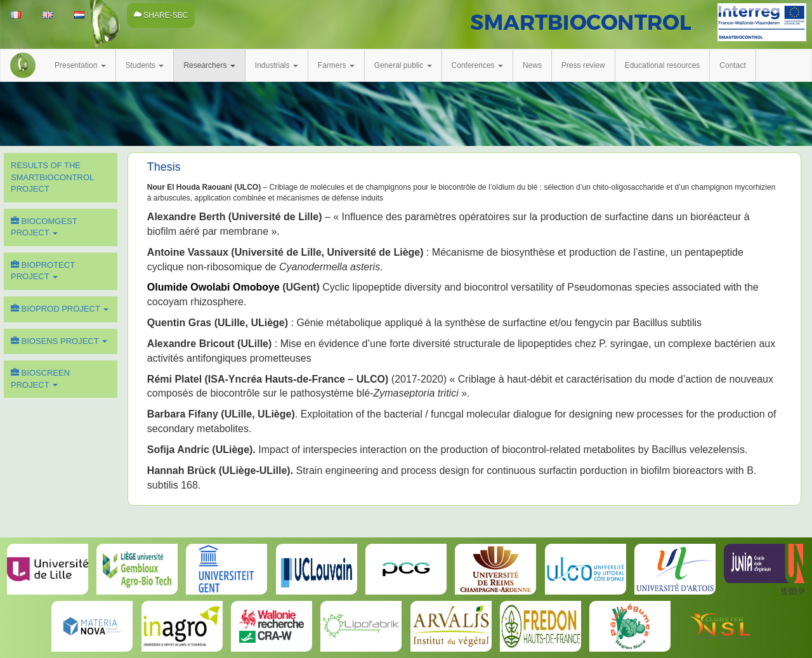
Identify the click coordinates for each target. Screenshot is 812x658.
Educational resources (663, 65)
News (532, 65)
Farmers (336, 65)
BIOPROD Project (60, 309)
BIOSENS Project (59, 341)
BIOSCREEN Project (40, 379)
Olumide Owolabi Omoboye (213, 287)
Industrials (277, 65)
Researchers (209, 65)
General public (403, 65)
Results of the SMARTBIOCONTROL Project (52, 177)
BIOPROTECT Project (43, 271)
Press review (583, 65)
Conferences (477, 65)
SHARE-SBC (161, 15)
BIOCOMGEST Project (44, 227)
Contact (732, 65)
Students (145, 65)
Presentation (80, 65)
